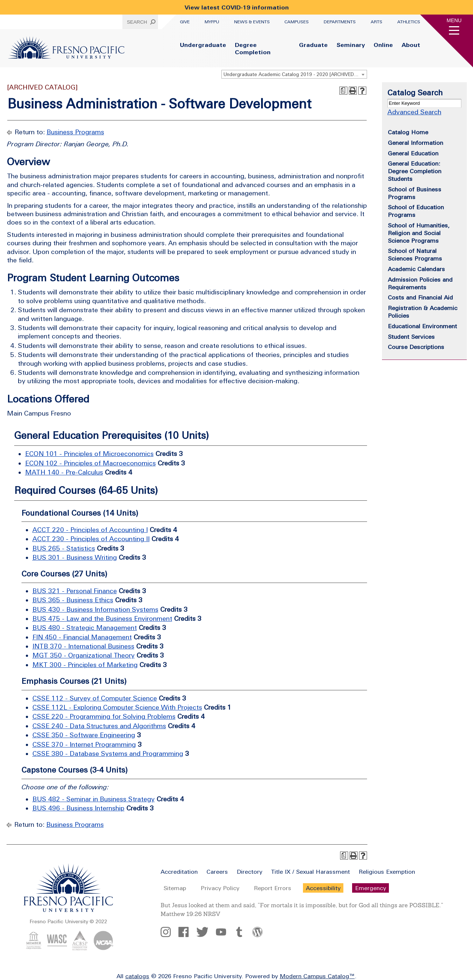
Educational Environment (422, 326)
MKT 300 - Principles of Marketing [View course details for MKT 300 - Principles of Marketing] (85, 665)
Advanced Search (414, 112)
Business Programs (75, 132)
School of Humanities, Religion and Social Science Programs (419, 233)
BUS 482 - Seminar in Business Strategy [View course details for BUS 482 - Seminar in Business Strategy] (94, 799)
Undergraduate (203, 45)
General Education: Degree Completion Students (415, 171)
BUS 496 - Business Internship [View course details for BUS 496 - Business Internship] (78, 808)
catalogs (137, 976)
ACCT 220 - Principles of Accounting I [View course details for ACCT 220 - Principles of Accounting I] (90, 530)
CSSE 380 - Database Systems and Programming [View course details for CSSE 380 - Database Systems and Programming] (108, 753)
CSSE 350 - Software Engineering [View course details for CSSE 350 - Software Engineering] (84, 735)
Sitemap (175, 888)
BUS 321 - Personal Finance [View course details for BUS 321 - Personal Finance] (75, 591)
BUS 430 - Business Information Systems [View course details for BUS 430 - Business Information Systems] (95, 609)
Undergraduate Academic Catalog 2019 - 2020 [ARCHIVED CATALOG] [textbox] (295, 74)
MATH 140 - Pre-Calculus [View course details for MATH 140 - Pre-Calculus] (64, 472)
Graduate (313, 45)
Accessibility (323, 888)
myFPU (212, 22)
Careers (217, 872)
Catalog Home (408, 132)
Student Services (411, 337)
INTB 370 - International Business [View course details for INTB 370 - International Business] (83, 646)
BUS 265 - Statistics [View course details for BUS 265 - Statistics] (64, 548)
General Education (413, 153)
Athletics (409, 22)
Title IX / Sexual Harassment (310, 872)
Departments (340, 22)
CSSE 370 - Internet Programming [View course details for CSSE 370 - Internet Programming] (84, 744)
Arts (377, 22)
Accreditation (179, 872)
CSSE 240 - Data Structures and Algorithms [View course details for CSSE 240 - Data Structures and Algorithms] (99, 726)
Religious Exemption (387, 872)
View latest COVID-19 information (237, 7)
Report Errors (273, 888)
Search (137, 22)
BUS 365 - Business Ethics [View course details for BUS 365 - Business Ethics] (73, 600)
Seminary (351, 45)
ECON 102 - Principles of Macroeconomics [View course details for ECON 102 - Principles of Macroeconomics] (90, 463)
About (411, 45)
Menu (454, 20)
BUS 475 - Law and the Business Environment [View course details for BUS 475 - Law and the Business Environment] (102, 618)
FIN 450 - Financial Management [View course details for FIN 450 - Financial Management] (82, 637)
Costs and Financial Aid (420, 297)
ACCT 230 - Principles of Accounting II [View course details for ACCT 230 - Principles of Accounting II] (91, 539)
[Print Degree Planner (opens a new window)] (343, 91)
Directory (249, 872)
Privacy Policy (220, 888)
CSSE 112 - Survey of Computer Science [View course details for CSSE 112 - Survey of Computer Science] (95, 698)
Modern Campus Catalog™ (317, 976)
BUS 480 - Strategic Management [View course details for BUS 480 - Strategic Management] (85, 628)
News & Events (252, 22)
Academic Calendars (416, 269)
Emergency (370, 888)
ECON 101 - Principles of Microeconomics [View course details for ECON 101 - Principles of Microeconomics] (89, 454)
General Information (415, 143)
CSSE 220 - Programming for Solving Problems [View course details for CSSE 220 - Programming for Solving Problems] (104, 716)
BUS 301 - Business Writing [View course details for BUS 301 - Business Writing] (75, 557)
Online (383, 45)
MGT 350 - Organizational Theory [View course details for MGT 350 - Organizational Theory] (84, 655)
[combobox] (294, 74)
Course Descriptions (416, 347)
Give (185, 22)
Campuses (297, 22)
